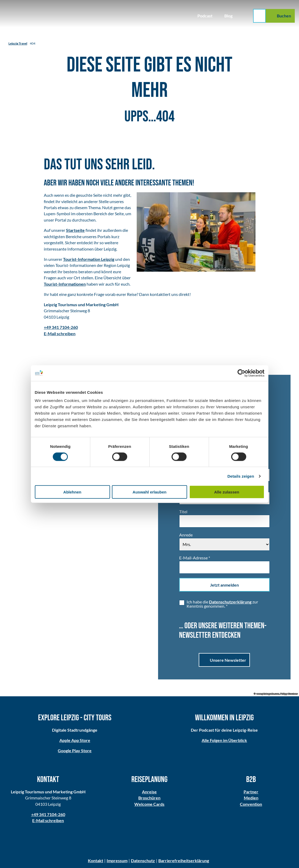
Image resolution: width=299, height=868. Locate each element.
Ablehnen (72, 492)
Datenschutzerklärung (230, 602)
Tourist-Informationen (65, 284)
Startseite (75, 230)
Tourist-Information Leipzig (89, 259)
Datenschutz (143, 861)
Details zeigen (241, 476)
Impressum (117, 861)
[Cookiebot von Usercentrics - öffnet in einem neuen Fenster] (241, 373)
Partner (251, 792)
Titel (183, 512)
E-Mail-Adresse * (195, 558)
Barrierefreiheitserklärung (184, 861)
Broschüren (149, 798)
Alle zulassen (227, 492)
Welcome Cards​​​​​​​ (149, 804)
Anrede (186, 535)
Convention (251, 804)
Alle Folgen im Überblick (224, 740)
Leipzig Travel (18, 43)
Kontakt (96, 861)
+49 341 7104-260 (48, 814)
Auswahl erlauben (149, 492)
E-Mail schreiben (48, 821)
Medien (251, 798)
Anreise (149, 792)
